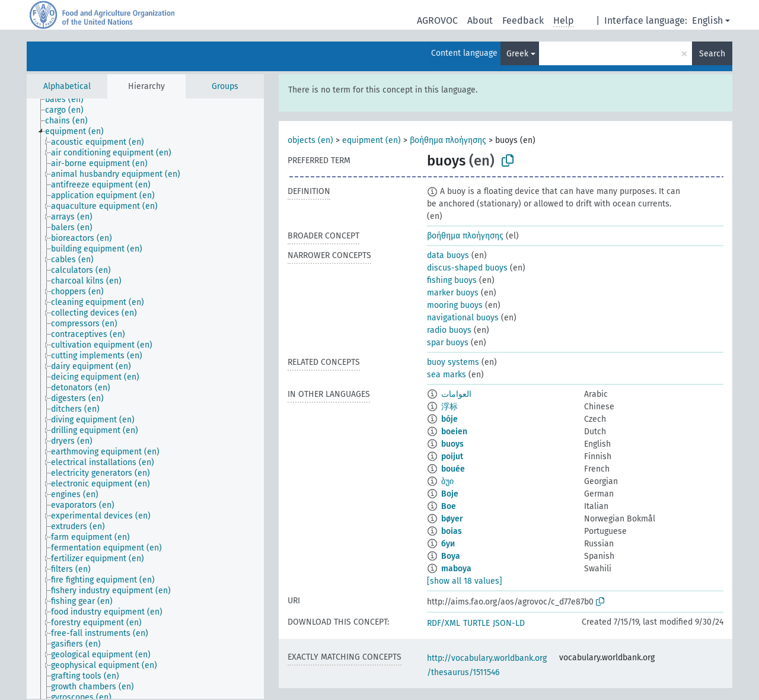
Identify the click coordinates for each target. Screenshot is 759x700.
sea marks (447, 375)
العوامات (456, 394)
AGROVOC (437, 20)
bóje (449, 419)
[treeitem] (69, 100)
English (707, 20)
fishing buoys (452, 280)
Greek (517, 54)
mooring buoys (455, 305)
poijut (452, 456)
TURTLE (476, 623)
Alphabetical (67, 86)
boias (452, 531)
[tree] (145, 399)
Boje (450, 494)
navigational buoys (463, 318)
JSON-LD (509, 623)
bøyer (452, 519)
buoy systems (453, 362)
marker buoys (453, 293)
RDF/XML (444, 623)
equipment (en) (371, 140)
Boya (451, 556)
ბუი (447, 481)
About (480, 20)
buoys (452, 444)
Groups (225, 86)
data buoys (448, 255)
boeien (454, 432)
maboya (456, 569)
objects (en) (310, 140)
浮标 (449, 407)
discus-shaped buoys (467, 268)
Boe (449, 506)
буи (448, 544)
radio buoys (449, 330)
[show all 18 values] (465, 581)
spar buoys (448, 343)
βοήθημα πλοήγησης (448, 140)
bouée (453, 469)
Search (712, 54)
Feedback (523, 20)
